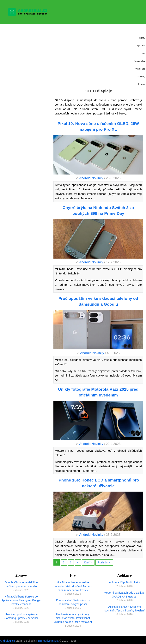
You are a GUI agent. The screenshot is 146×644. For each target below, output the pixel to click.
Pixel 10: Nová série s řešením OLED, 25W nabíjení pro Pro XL (98, 126)
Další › (88, 562)
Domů (142, 38)
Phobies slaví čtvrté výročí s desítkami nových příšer (73, 602)
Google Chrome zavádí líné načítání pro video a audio (21, 584)
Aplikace (141, 46)
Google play (139, 61)
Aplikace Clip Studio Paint (125, 582)
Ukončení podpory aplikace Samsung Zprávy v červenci (21, 616)
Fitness (142, 84)
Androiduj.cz (7, 641)
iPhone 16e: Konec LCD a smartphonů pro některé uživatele (98, 483)
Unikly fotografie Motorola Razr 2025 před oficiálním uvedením (98, 392)
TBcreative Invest (48, 641)
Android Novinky (91, 178)
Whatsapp (140, 69)
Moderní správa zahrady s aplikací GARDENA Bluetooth (125, 595)
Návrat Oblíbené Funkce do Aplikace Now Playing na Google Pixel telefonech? (21, 600)
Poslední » (104, 562)
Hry (143, 53)
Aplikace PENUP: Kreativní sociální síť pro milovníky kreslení (125, 609)
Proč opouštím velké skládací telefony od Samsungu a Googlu (98, 301)
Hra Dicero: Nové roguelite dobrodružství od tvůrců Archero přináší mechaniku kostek (73, 586)
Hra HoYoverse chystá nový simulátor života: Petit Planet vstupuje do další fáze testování (73, 618)
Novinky (141, 77)
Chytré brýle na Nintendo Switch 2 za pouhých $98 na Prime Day (98, 210)
